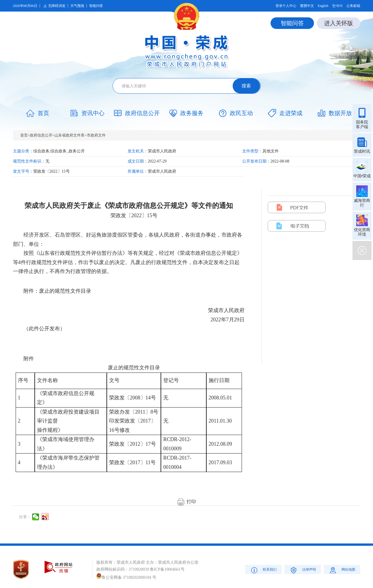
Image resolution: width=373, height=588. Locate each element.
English (323, 6)
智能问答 (96, 6)
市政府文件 (96, 135)
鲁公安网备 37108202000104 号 (126, 577)
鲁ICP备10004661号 (167, 569)
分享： (25, 517)
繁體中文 (307, 6)
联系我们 (263, 570)
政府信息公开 (41, 135)
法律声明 (303, 570)
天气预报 (77, 6)
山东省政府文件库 (69, 135)
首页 (24, 135)
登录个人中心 (286, 6)
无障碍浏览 (54, 6)
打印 (187, 502)
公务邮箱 (353, 6)
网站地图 (342, 570)
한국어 (337, 6)
